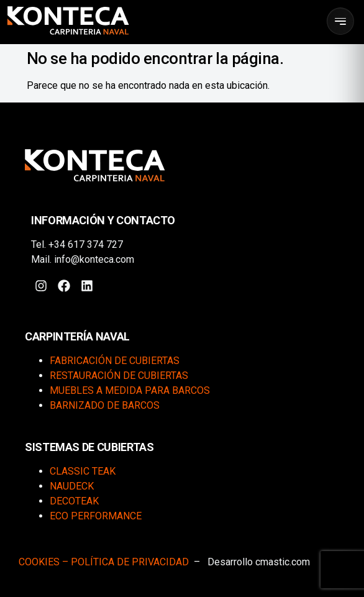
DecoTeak (74, 501)
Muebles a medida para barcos (130, 390)
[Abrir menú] (340, 21)
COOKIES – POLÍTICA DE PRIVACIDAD (104, 562)
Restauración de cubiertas (119, 376)
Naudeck (72, 486)
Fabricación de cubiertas (115, 361)
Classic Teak (83, 471)
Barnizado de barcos (105, 405)
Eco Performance (96, 516)
